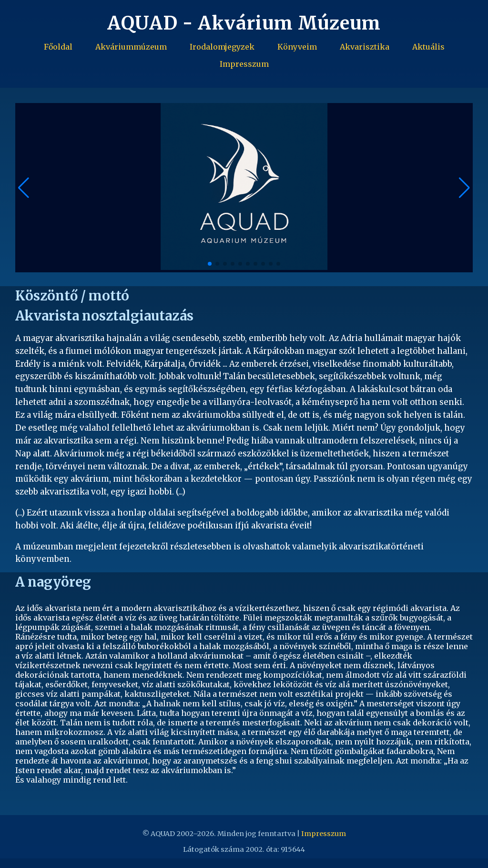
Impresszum (244, 64)
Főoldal (58, 47)
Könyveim (297, 47)
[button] (464, 188)
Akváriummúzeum (131, 47)
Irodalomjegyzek (222, 47)
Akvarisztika (365, 47)
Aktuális (428, 47)
